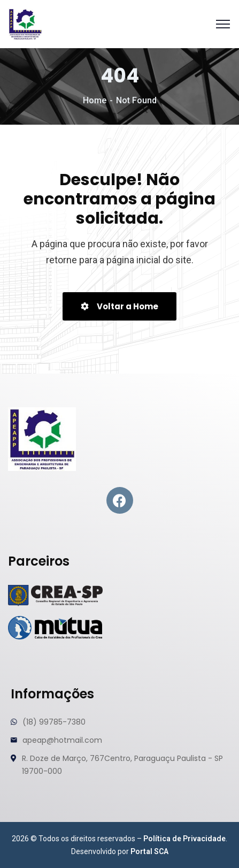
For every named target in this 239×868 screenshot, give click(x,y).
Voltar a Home (119, 306)
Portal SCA (149, 851)
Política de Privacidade (184, 839)
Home (95, 100)
